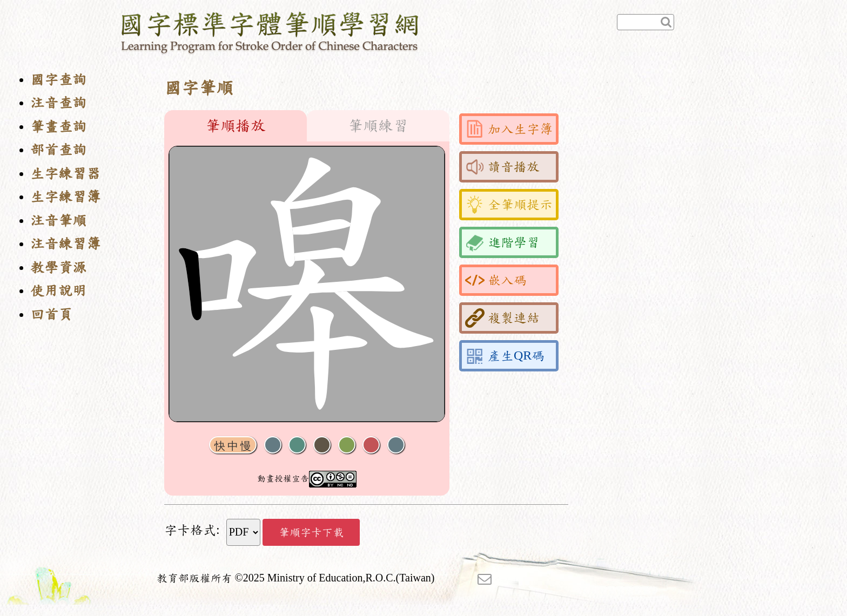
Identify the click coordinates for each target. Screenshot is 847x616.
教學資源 (58, 268)
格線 (371, 445)
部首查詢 (58, 150)
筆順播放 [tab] (236, 126)
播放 (297, 445)
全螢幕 (396, 445)
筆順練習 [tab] (378, 126)
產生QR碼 (505, 356)
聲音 (273, 445)
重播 (347, 445)
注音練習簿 (65, 244)
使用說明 (58, 291)
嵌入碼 (496, 280)
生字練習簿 (65, 197)
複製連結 (502, 318)
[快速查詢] (646, 22)
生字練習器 (65, 174)
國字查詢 (58, 80)
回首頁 (51, 314)
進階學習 (502, 242)
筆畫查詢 (58, 127)
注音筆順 (58, 221)
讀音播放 (502, 167)
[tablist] (307, 126)
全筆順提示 (509, 205)
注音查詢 (58, 103)
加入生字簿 (509, 129)
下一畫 (322, 445)
